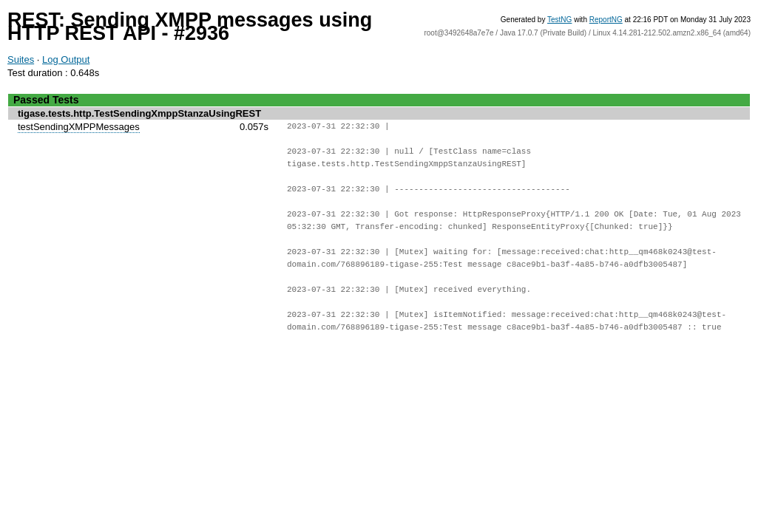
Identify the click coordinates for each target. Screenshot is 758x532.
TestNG (559, 20)
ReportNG (606, 20)
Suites (21, 59)
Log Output (66, 59)
